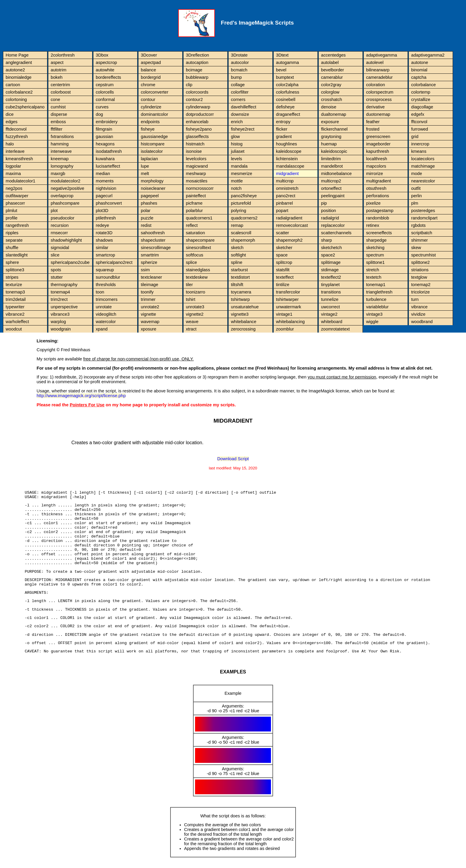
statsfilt (283, 270)
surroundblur (108, 277)
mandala (239, 166)
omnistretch (287, 188)
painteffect (196, 196)
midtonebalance (336, 174)
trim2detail (16, 299)
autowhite (105, 70)
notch (236, 188)
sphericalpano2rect (114, 262)
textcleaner (151, 277)
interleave (15, 151)
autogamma (287, 62)
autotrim (59, 70)
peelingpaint (333, 196)
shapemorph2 (289, 240)
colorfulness (288, 92)
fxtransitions (62, 137)
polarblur (194, 211)
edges (12, 122)
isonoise (194, 151)
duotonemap (378, 114)
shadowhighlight (66, 240)
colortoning (16, 100)
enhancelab (197, 122)
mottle (237, 181)
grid (415, 137)
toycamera (241, 292)
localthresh (377, 159)
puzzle (147, 218)
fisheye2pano (199, 129)
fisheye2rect (243, 129)
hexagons (105, 144)
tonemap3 (15, 292)
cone (55, 100)
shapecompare (200, 240)
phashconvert (109, 203)
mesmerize (242, 174)
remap (237, 225)
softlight (238, 255)
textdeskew (197, 277)
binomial (419, 70)
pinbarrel (284, 203)
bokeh (57, 77)
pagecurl (104, 196)
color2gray (331, 85)
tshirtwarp (240, 299)
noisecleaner (153, 188)
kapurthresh (378, 151)
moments (105, 181)
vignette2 (195, 314)
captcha (419, 77)
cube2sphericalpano (25, 107)
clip (189, 85)
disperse (59, 114)
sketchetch (331, 248)
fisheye (148, 129)
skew (416, 248)
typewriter (15, 307)
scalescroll (241, 233)
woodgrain (61, 329)
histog (237, 144)
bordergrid (151, 77)
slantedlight (17, 255)
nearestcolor (423, 181)
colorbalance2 (19, 92)
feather (373, 122)
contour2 (194, 100)
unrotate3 (195, 307)
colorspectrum (380, 92)
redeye (102, 225)
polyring (238, 211)
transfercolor (288, 292)
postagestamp (380, 211)
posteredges (423, 211)
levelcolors (196, 159)
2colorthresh (63, 55)
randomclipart (424, 218)
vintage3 (374, 314)
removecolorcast (292, 225)
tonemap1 (376, 285)
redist (146, 225)
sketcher (284, 248)
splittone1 (375, 262)
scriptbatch (422, 233)
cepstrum (105, 85)
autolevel (375, 62)
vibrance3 (60, 314)
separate (14, 240)
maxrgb (58, 174)
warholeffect (17, 322)
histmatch (195, 144)
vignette (148, 314)
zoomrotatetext (335, 329)
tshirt (191, 299)
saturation (195, 233)
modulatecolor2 (66, 181)
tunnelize (330, 299)
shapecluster (153, 240)
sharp (327, 240)
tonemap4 (60, 292)
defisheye (285, 107)
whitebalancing (290, 322)
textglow (419, 277)
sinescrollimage (156, 248)
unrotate (104, 307)
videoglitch (106, 314)
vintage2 (329, 314)
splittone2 (420, 262)
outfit (416, 188)
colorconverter (155, 92)
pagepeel (150, 196)
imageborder (378, 144)
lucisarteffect (108, 166)
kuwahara (105, 159)
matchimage (423, 166)
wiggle (372, 322)
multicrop (285, 181)
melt (145, 174)
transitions (331, 292)
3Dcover (149, 55)
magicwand (197, 166)
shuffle (12, 248)
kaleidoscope (289, 151)
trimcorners (107, 299)
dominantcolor (154, 114)
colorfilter (240, 92)
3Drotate (239, 55)
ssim (145, 270)
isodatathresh (109, 151)
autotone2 (15, 70)
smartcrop (105, 255)
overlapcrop (62, 196)
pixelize (373, 203)
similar (102, 248)
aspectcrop (106, 62)
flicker (282, 129)
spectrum (375, 255)
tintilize (283, 285)
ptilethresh (106, 218)
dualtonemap (334, 114)
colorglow (330, 92)
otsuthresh (376, 188)
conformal (105, 100)
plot (54, 211)
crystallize (421, 100)
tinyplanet (330, 285)
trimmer (148, 299)
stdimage (330, 270)
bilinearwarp (378, 70)
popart (282, 211)
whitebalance (244, 322)
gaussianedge (154, 137)
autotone (420, 62)
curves (102, 107)
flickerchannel (334, 129)
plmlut (11, 211)
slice (55, 255)
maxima (13, 174)
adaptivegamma (382, 55)
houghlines (287, 144)
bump (236, 77)
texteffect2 (331, 277)
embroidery (107, 122)
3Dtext (282, 55)
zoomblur (285, 329)
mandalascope (290, 166)
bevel (281, 70)
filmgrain (104, 129)
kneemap (60, 159)
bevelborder (332, 70)
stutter (57, 277)
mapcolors (376, 166)
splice (191, 262)
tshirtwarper (287, 299)
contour (148, 100)
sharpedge (376, 240)
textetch (374, 277)
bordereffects (108, 77)
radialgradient (289, 218)
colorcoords (197, 92)
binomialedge (19, 77)
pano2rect (286, 196)
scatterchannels (336, 233)
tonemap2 (421, 285)
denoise (329, 107)
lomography (62, 166)
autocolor (240, 62)
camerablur (332, 77)
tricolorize (420, 292)
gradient (284, 137)
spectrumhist (423, 255)
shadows (104, 240)
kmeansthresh (19, 159)
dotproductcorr (200, 114)
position (329, 211)
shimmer (419, 240)
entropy (283, 122)
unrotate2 (150, 307)
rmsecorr (59, 233)
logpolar (13, 166)
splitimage (331, 262)
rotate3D (104, 233)
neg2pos (14, 188)
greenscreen (378, 137)
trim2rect (59, 299)
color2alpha (287, 85)
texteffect (285, 277)
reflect (192, 225)
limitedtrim (331, 159)
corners (238, 100)
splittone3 (15, 270)
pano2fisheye (244, 196)
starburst (239, 270)
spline (237, 262)
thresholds (106, 285)
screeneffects (379, 233)
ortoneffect (331, 188)
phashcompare (65, 203)
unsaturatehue (245, 307)
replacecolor (333, 225)
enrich (237, 122)
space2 (328, 255)
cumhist (58, 107)
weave (192, 322)
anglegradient (19, 62)
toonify (147, 292)
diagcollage (422, 107)
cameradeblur (379, 77)
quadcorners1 (199, 218)
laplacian (149, 159)
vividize (418, 314)
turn (415, 299)
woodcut (14, 329)
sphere (12, 262)
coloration (376, 85)
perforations (378, 196)
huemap (329, 144)
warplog (58, 322)
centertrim (60, 85)
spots (56, 270)
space (282, 255)
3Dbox (102, 55)
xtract (191, 329)
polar (146, 211)
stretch (373, 270)
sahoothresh (153, 233)
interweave (61, 151)
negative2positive (67, 188)
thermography (64, 285)
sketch (237, 248)
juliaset (238, 151)
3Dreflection (197, 55)
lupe (145, 166)
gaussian (104, 137)
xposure (149, 329)
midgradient (287, 174)
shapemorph (243, 240)
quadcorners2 (244, 218)
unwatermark (289, 307)
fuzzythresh (17, 137)
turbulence (376, 299)
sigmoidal (60, 248)
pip (324, 203)
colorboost (61, 92)
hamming (60, 144)
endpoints (150, 122)
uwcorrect (331, 307)
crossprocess (379, 100)
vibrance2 (15, 314)
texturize (14, 285)
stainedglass (198, 270)
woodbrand (422, 322)
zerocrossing (243, 329)
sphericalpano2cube (70, 262)
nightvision (106, 188)
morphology (152, 181)
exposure (330, 122)
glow (235, 137)
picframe (194, 203)
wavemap (150, 322)
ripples (12, 233)
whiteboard (332, 322)
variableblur (377, 307)
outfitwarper (17, 196)
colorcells (105, 92)
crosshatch (332, 100)
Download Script (233, 459)
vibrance (419, 307)
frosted (373, 129)
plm (415, 203)
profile (12, 218)
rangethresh (17, 225)
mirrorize (375, 174)
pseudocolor (63, 218)
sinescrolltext (198, 248)
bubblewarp (197, 77)
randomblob (378, 218)
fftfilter (57, 129)
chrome (148, 85)
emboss (58, 122)
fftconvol (419, 122)
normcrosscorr (200, 188)
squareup (105, 270)
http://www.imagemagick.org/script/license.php (81, 396)
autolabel (330, 62)
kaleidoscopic (334, 151)
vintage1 (284, 314)
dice (10, 114)
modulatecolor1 (20, 181)
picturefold (241, 203)
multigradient (379, 181)
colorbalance (423, 85)
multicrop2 (331, 181)
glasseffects (197, 137)
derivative (375, 107)
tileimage (150, 285)
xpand (102, 329)
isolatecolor (152, 151)
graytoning (331, 137)
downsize (240, 114)
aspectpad (151, 62)
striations (420, 270)
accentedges (333, 55)
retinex (373, 225)
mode (417, 174)
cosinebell (286, 100)
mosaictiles (197, 181)
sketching (375, 248)
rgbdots (418, 225)
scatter (283, 233)
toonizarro (196, 292)
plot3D (102, 211)
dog (99, 114)
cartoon (13, 85)
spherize (149, 262)
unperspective (64, 307)
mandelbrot (332, 166)
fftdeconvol (16, 129)
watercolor (106, 322)
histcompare (153, 144)
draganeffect (288, 114)
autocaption (197, 62)
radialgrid (330, 218)
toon (100, 292)
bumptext (285, 77)
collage (238, 85)
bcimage (194, 70)
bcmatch (239, 70)
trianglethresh (379, 292)
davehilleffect (244, 107)
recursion (60, 225)
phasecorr (15, 203)
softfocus (195, 255)
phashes (149, 203)
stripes (12, 277)
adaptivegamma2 (428, 55)
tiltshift (237, 285)
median (103, 174)
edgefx (418, 114)
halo (10, 144)
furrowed (420, 129)
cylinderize (151, 107)
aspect (57, 62)
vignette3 (240, 314)
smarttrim (150, 255)
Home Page (17, 55)
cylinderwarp (198, 107)
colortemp (421, 92)
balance (148, 70)
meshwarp (196, 174)
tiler (189, 285)
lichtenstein (287, 159)
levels (236, 159)
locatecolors (423, 159)
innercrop (420, 144)
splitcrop (284, 262)
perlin (416, 196)
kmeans (419, 151)
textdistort (240, 277)
